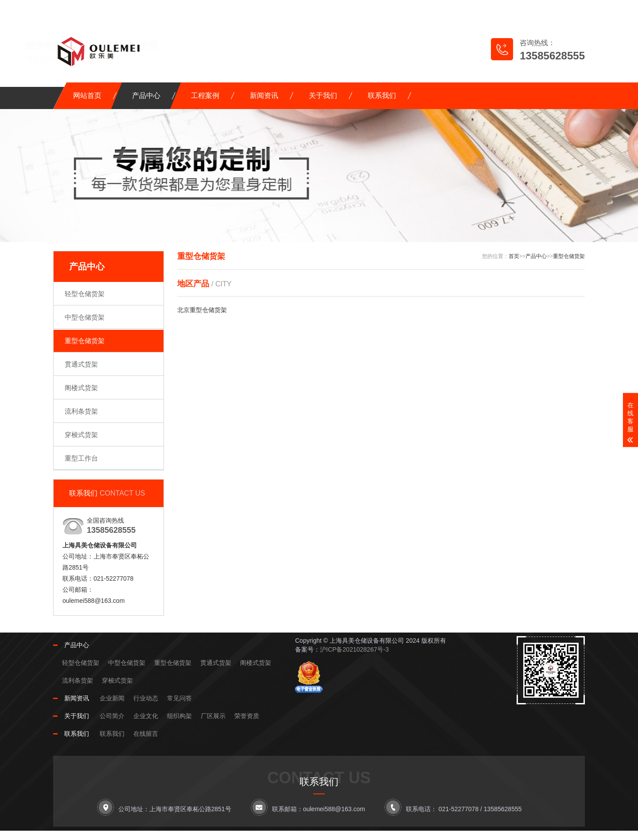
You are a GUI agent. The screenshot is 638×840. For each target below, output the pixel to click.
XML (570, 9)
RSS (543, 9)
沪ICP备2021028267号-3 (354, 649)
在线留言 (448, 9)
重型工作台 (81, 458)
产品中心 (146, 96)
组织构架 (179, 716)
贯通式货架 (81, 364)
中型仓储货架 (85, 317)
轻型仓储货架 (85, 294)
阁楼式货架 (81, 388)
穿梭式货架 (81, 435)
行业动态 (146, 698)
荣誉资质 (247, 716)
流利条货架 (81, 411)
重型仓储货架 (85, 341)
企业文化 (146, 716)
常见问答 (179, 698)
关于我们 (323, 96)
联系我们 (382, 96)
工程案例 (205, 96)
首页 (514, 256)
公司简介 (112, 716)
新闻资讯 (264, 96)
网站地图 (499, 9)
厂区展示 (213, 716)
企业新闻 (112, 698)
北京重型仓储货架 (202, 310)
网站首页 (87, 96)
